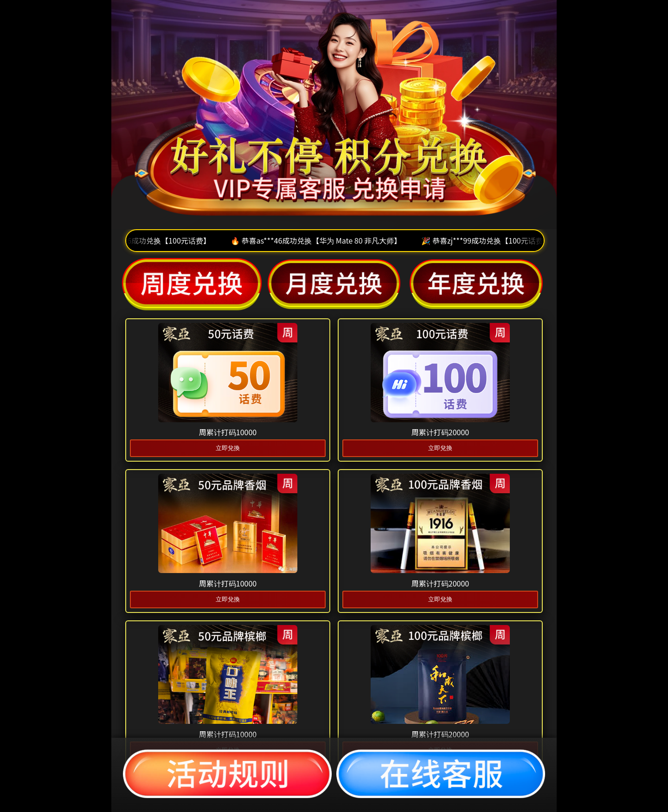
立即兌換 (228, 448)
